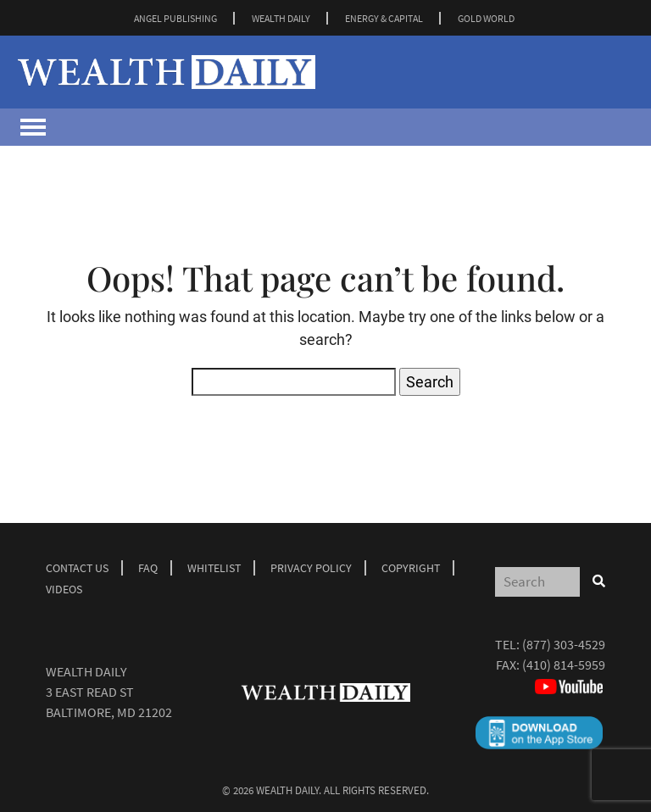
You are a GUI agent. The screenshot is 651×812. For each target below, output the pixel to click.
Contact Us (77, 568)
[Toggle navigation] (33, 127)
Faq (148, 568)
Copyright (411, 568)
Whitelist (214, 568)
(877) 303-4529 (564, 644)
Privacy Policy (311, 568)
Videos (64, 589)
